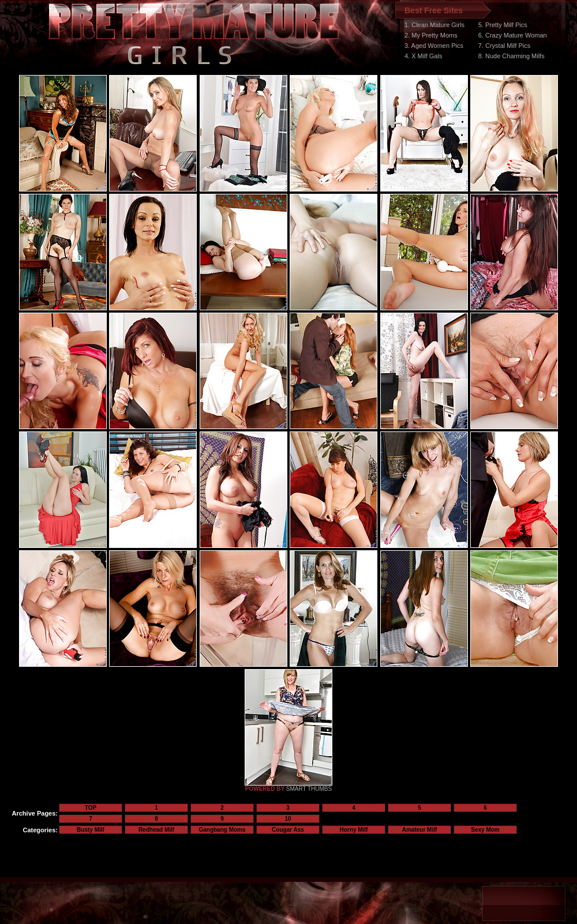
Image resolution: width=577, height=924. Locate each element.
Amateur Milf (420, 830)
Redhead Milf (156, 830)
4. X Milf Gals (423, 56)
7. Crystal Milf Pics (504, 46)
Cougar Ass (288, 830)
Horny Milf (354, 830)
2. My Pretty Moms (431, 35)
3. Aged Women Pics (434, 46)
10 (288, 819)
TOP (91, 808)
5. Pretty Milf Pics (503, 25)
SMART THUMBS (309, 789)
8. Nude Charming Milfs (512, 56)
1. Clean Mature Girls (434, 25)
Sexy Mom (485, 830)
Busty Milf (91, 830)
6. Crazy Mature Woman (513, 35)
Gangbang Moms (222, 830)
